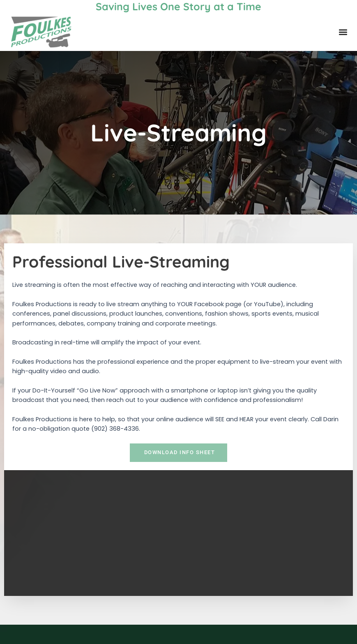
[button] (343, 32)
